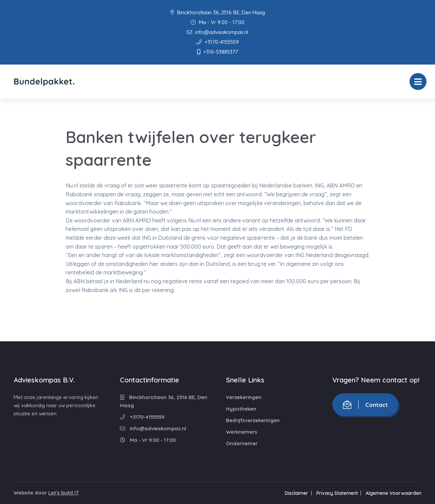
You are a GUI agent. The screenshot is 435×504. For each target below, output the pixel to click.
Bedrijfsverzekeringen (253, 420)
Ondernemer (242, 443)
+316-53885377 (217, 52)
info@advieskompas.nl (217, 32)
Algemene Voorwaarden (394, 493)
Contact (365, 405)
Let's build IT (64, 493)
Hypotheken (241, 409)
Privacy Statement (337, 493)
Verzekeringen (244, 397)
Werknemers (242, 432)
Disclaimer (296, 493)
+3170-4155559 (218, 42)
